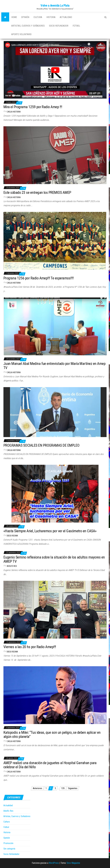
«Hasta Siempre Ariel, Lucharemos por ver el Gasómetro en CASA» (50, 531)
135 (63, 788)
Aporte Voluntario (21, 34)
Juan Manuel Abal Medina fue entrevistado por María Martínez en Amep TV (54, 366)
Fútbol (76, 26)
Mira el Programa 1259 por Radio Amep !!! (33, 107)
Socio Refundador (59, 26)
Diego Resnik (12, 536)
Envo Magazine (73, 863)
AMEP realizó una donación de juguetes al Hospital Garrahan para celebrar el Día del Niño (50, 765)
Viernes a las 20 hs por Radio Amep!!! (30, 647)
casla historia (14, 112)
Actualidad (66, 17)
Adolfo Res (12, 566)
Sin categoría (9, 849)
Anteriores (37, 788)
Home (14, 17)
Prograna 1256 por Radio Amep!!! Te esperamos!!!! (39, 278)
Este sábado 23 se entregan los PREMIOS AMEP (37, 192)
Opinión (25, 17)
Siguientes (73, 788)
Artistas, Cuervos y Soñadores (28, 26)
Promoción (8, 843)
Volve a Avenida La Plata (55, 5)
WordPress (54, 863)
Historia (51, 17)
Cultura (38, 17)
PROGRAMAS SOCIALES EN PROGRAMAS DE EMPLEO (41, 445)
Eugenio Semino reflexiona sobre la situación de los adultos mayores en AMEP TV (54, 559)
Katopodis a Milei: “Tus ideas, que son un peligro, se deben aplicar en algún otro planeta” (52, 735)
